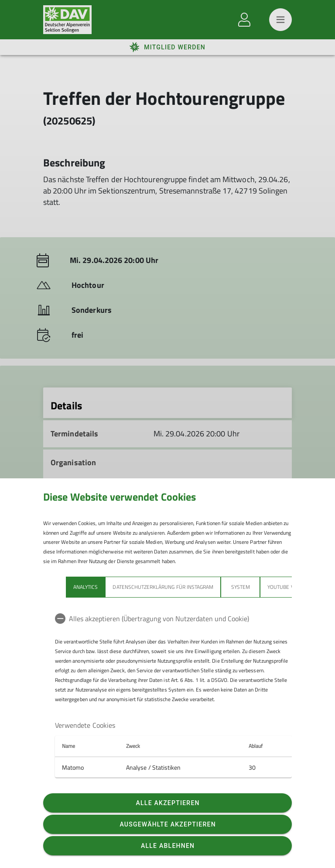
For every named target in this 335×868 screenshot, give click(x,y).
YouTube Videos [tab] (288, 587)
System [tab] (241, 587)
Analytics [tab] (85, 587)
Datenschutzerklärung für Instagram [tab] (163, 587)
